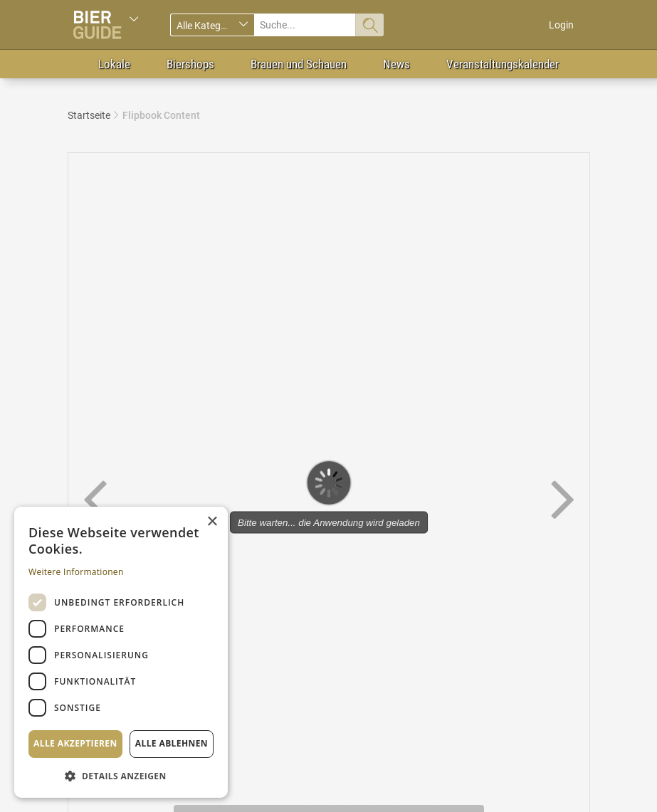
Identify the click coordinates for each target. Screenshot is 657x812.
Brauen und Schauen (299, 64)
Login (561, 25)
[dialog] (121, 652)
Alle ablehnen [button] (172, 743)
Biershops (190, 64)
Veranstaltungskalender (503, 64)
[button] (121, 775)
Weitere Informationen (76, 572)
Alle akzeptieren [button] (75, 743)
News (396, 64)
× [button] (212, 522)
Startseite (89, 115)
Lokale (114, 64)
